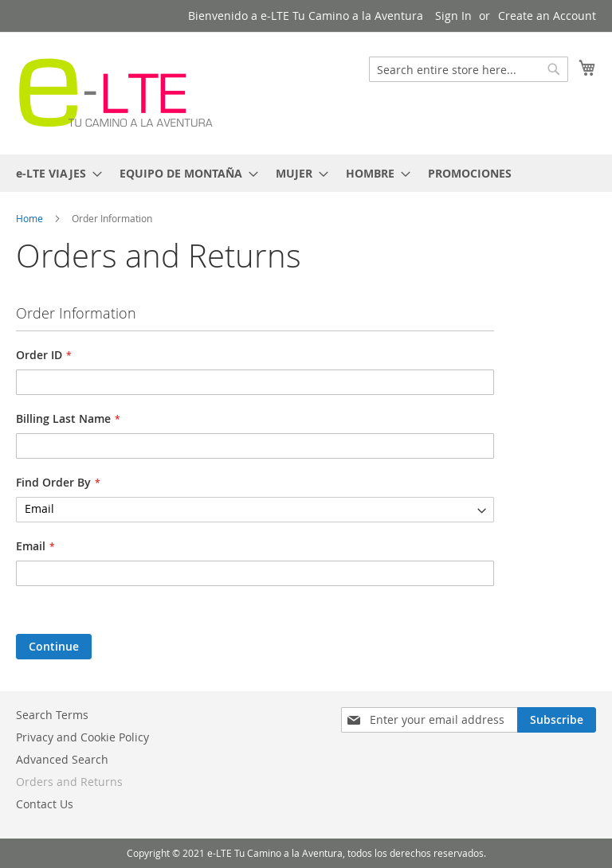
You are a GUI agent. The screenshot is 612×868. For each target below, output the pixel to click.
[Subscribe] (557, 720)
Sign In (453, 16)
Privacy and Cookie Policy (82, 737)
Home (31, 218)
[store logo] (116, 92)
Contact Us (45, 804)
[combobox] (469, 69)
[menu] (306, 173)
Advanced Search (62, 759)
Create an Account (547, 16)
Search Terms (52, 715)
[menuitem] (54, 173)
